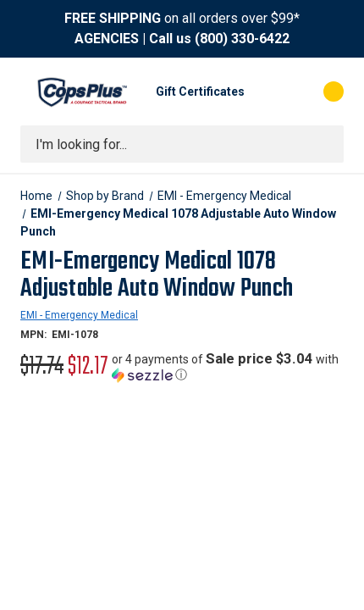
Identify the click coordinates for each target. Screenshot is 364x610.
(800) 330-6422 (242, 39)
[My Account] (265, 91)
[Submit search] (325, 144)
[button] (228, 367)
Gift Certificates (200, 91)
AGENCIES (107, 39)
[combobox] (182, 144)
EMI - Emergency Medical (79, 315)
